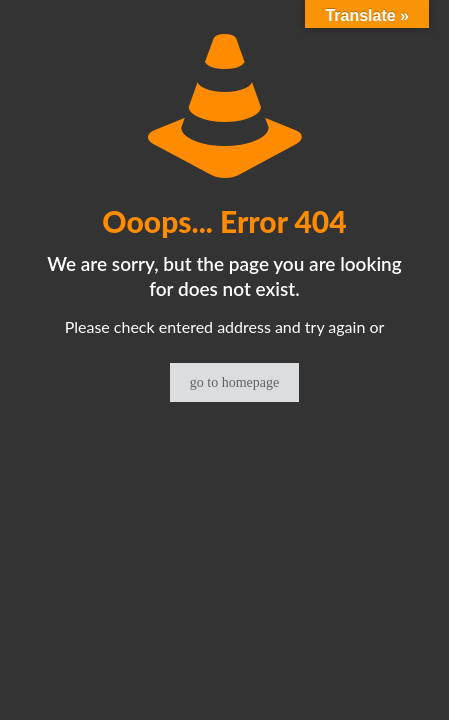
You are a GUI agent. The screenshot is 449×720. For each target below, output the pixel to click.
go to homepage (234, 382)
